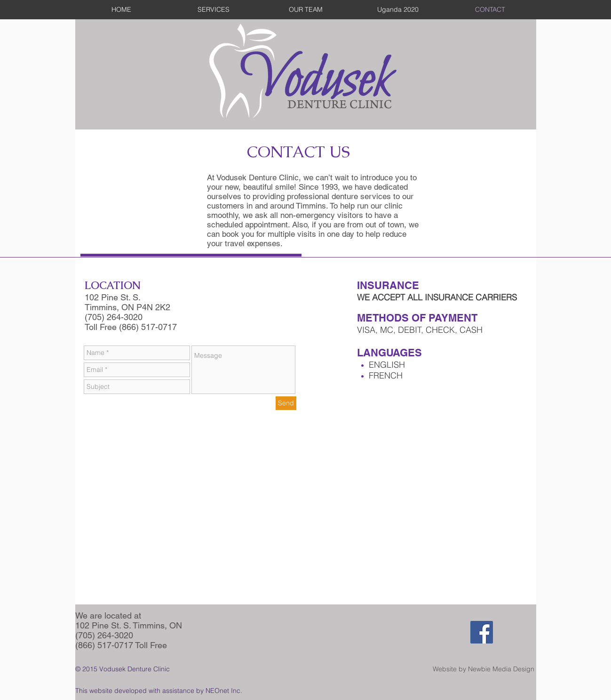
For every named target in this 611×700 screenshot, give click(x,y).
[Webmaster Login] (495, 33)
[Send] (286, 403)
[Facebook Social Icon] (482, 632)
